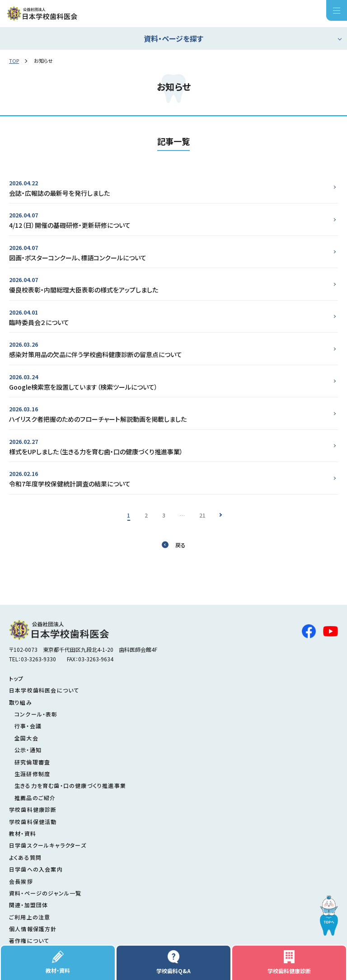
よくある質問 (25, 857)
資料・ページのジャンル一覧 (45, 893)
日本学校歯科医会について (44, 690)
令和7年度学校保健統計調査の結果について (170, 478)
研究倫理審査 (32, 762)
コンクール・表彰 (36, 714)
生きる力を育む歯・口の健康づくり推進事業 (70, 785)
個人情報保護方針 (33, 929)
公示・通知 (28, 750)
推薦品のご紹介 (35, 798)
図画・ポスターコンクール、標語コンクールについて (170, 252)
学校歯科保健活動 (33, 822)
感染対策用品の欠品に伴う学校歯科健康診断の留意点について (170, 349)
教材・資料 (58, 962)
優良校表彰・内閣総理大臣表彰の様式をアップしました (170, 285)
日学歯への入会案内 (36, 869)
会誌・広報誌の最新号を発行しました (170, 188)
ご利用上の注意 (30, 917)
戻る (181, 545)
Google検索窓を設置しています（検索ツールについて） (170, 382)
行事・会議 (28, 726)
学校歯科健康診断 (289, 962)
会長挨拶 (21, 881)
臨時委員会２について (170, 317)
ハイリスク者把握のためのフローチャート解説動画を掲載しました (170, 414)
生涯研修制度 (32, 774)
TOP (14, 61)
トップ (16, 678)
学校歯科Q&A (173, 962)
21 (202, 515)
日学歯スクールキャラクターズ (48, 845)
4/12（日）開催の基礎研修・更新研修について (170, 220)
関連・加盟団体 (28, 905)
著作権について (29, 940)
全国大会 (26, 738)
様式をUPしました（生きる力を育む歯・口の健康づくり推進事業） (170, 446)
